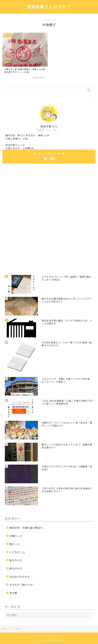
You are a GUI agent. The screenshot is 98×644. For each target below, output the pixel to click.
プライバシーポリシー (47, 636)
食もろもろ (16, 560)
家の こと (15, 544)
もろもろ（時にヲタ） (22, 585)
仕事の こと (16, 536)
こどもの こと (17, 552)
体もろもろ (16, 569)
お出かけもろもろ (20, 577)
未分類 (13, 593)
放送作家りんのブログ (49, 7)
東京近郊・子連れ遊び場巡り (26, 528)
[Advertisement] (27, 217)
